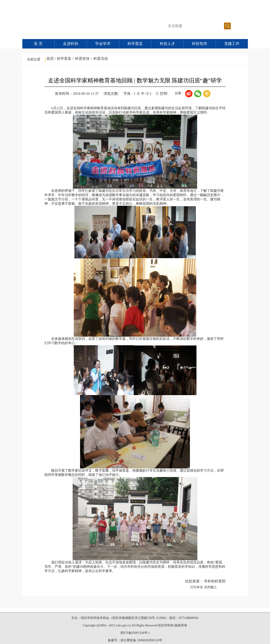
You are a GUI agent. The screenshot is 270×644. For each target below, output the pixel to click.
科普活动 (101, 59)
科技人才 (167, 44)
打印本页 (197, 587)
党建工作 (232, 44)
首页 (50, 59)
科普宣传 (83, 59)
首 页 (38, 44)
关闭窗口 (210, 587)
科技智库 (200, 44)
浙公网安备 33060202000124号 (141, 640)
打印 (164, 94)
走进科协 (71, 44)
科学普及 (135, 44)
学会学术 (103, 44)
